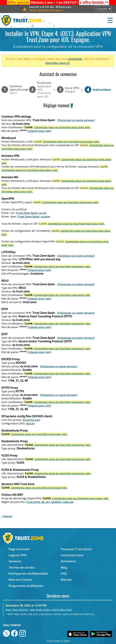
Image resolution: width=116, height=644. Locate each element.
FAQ (64, 573)
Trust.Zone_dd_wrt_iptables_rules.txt (50, 502)
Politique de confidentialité (28, 573)
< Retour (7, 516)
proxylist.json (31, 420)
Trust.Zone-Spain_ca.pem (34, 216)
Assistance (68, 561)
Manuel (66, 580)
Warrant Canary (20, 580)
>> (94, 2)
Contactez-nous (72, 555)
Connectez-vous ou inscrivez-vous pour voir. (62, 127)
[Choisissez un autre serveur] (76, 120)
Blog (64, 567)
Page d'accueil (19, 549)
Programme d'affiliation (26, 586)
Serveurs (15, 561)
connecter (75, 59)
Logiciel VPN (17, 555)
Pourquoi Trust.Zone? (76, 549)
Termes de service (22, 567)
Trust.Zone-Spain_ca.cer (31, 213)
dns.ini (30, 423)
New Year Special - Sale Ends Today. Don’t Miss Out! (39, 610)
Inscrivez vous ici (58, 63)
